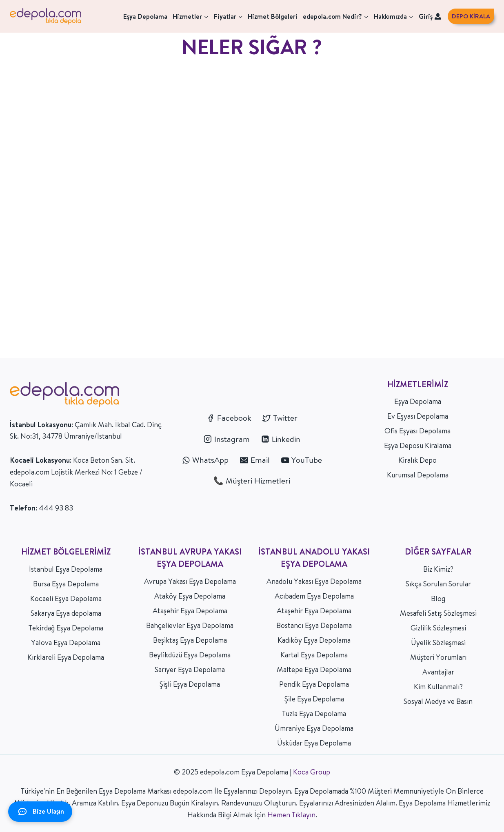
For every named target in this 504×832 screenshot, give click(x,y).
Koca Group (312, 772)
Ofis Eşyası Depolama (417, 431)
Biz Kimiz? (438, 569)
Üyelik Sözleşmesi (438, 642)
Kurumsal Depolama (418, 475)
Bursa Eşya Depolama (66, 584)
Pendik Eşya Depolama (314, 684)
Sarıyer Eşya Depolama (190, 669)
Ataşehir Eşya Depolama (190, 611)
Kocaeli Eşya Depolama (66, 598)
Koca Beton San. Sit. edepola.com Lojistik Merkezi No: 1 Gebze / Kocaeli (76, 472)
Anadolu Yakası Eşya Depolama (314, 581)
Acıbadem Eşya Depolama (314, 596)
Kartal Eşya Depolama (314, 655)
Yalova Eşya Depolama (66, 642)
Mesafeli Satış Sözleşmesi (438, 613)
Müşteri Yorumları (438, 657)
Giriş (430, 16)
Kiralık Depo (417, 460)
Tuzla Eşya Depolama (314, 713)
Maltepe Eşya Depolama (314, 669)
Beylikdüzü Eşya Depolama (190, 655)
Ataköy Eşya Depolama (190, 596)
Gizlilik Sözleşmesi (438, 628)
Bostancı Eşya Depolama (314, 625)
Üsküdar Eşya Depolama (314, 743)
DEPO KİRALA (471, 16)
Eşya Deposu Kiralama (418, 445)
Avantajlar (438, 672)
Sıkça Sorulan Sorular (438, 584)
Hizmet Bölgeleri (273, 16)
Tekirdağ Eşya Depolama (66, 628)
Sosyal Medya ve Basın (438, 701)
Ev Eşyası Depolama (418, 416)
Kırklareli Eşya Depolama (66, 657)
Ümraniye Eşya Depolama (314, 728)
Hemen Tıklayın (291, 815)
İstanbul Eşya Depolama (66, 569)
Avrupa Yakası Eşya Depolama (190, 581)
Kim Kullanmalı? (438, 687)
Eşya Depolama (145, 16)
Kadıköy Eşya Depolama (314, 640)
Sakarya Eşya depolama (66, 613)
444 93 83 (56, 508)
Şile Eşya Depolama (314, 699)
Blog (438, 598)
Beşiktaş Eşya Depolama (190, 640)
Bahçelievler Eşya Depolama (190, 625)
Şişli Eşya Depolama (190, 684)
